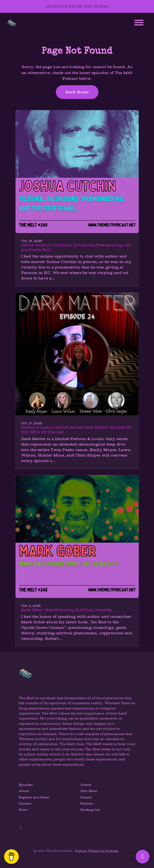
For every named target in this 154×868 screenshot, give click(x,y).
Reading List (90, 810)
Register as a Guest (34, 797)
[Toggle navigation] (139, 23)
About (24, 791)
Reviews (87, 803)
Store (23, 810)
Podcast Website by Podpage (97, 851)
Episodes (26, 785)
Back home (77, 92)
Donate (86, 797)
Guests (86, 785)
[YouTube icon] (21, 828)
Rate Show (89, 791)
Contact (25, 803)
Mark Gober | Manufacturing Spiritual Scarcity (66, 611)
